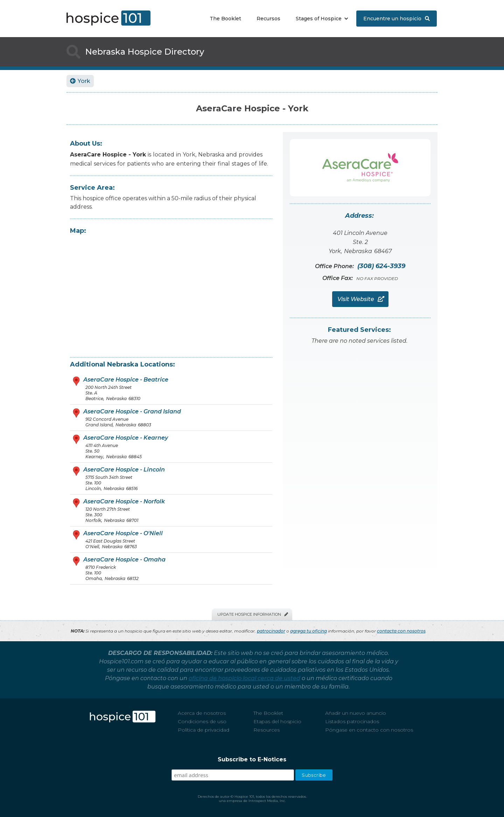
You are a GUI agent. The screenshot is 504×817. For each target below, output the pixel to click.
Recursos (268, 19)
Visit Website (360, 299)
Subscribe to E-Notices (252, 759)
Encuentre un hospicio (397, 19)
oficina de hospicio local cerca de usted (244, 678)
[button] (320, 19)
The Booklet (225, 19)
